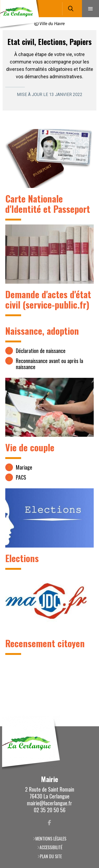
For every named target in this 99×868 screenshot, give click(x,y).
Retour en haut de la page (87, 726)
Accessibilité (51, 847)
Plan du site (51, 856)
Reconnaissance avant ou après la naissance (49, 364)
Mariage (24, 467)
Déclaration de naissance (41, 351)
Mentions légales (51, 839)
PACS (21, 477)
